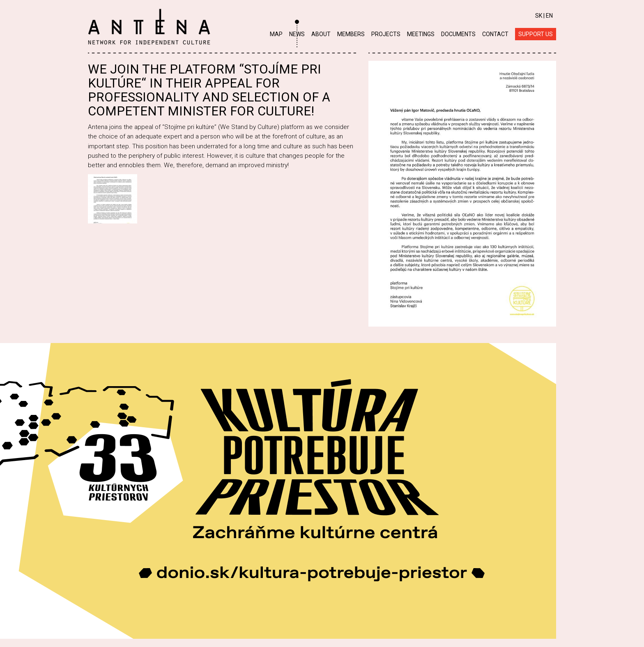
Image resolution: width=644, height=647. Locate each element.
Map (276, 34)
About (321, 34)
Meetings (421, 34)
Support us (536, 34)
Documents (458, 34)
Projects (386, 34)
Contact (495, 34)
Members (351, 34)
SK (539, 16)
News (297, 34)
